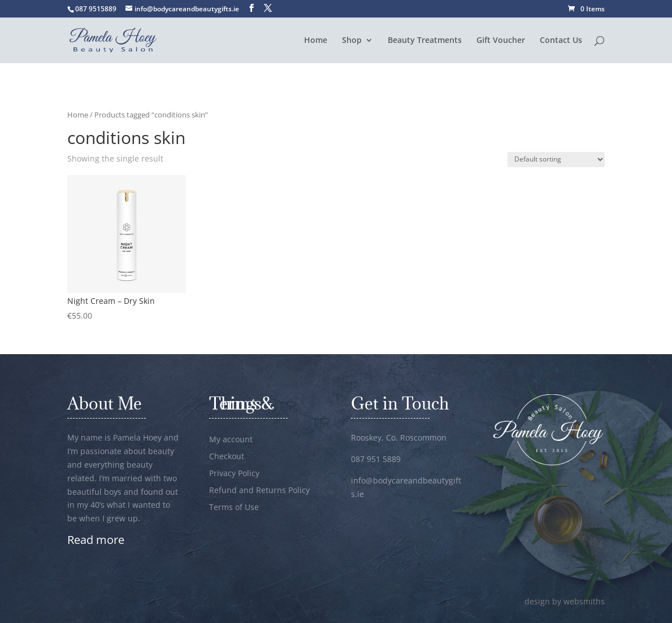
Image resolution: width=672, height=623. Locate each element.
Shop (352, 41)
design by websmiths (565, 601)
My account (231, 440)
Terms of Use (234, 508)
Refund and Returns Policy (259, 491)
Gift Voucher (501, 41)
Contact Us (561, 41)
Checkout (227, 457)
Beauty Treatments (425, 41)
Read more (96, 540)
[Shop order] (556, 160)
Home (316, 41)
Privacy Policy (234, 474)
